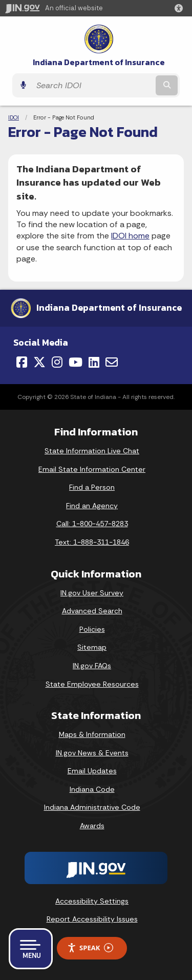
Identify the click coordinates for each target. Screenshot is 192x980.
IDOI (14, 117)
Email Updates (92, 771)
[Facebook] (22, 362)
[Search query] (92, 85)
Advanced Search (92, 611)
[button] (181, 8)
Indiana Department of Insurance (99, 62)
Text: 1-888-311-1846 (92, 542)
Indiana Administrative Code (92, 807)
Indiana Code (92, 789)
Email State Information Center (92, 469)
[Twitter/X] (39, 362)
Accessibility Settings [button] (92, 901)
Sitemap (92, 647)
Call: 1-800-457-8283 (92, 524)
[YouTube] (76, 362)
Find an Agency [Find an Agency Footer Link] (92, 506)
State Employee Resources (92, 684)
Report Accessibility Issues (92, 919)
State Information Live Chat (92, 451)
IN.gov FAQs (92, 666)
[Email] (112, 362)
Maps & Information (92, 734)
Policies (92, 629)
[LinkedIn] (94, 362)
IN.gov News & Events (92, 753)
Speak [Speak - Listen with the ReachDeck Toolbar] (90, 948)
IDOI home (130, 236)
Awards (92, 826)
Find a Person (92, 487)
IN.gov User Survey (92, 593)
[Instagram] (57, 362)
